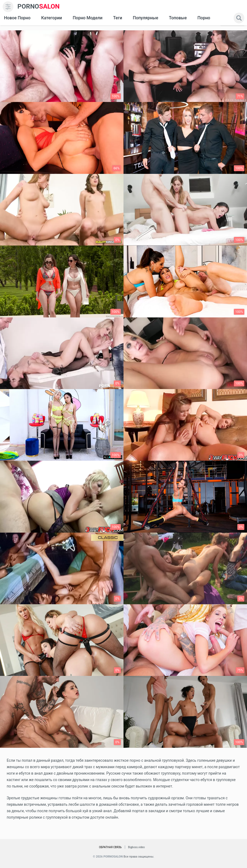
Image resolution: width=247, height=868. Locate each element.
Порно (204, 18)
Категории (52, 18)
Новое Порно (17, 18)
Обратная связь (110, 847)
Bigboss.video (136, 847)
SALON (39, 7)
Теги (117, 18)
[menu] (8, 7)
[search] (239, 18)
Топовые (178, 18)
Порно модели (87, 18)
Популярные (146, 18)
